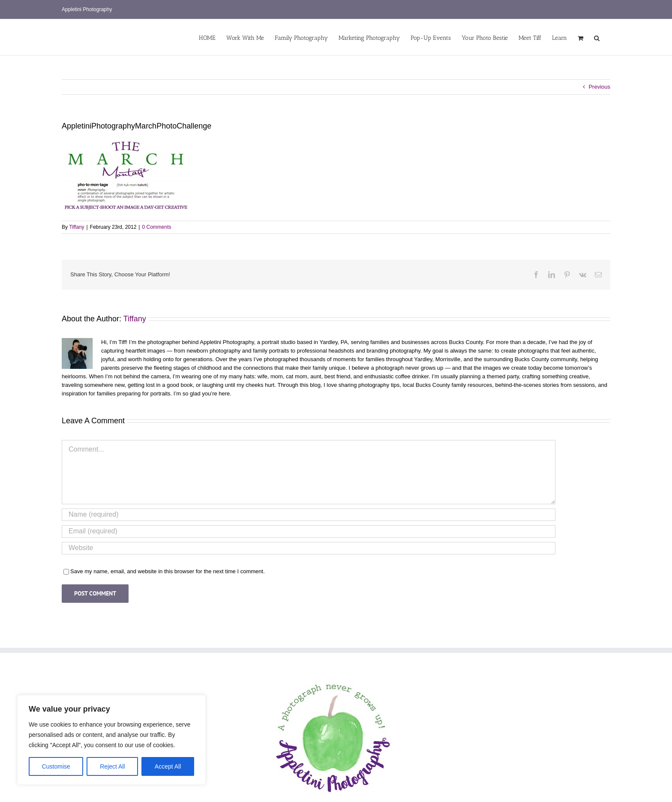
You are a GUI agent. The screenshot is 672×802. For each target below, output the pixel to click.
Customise (56, 766)
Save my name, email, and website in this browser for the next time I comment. (168, 571)
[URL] (309, 548)
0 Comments (156, 227)
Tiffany (76, 227)
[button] (597, 37)
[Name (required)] (309, 515)
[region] (111, 740)
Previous (599, 87)
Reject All (112, 766)
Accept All (168, 766)
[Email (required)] (309, 531)
